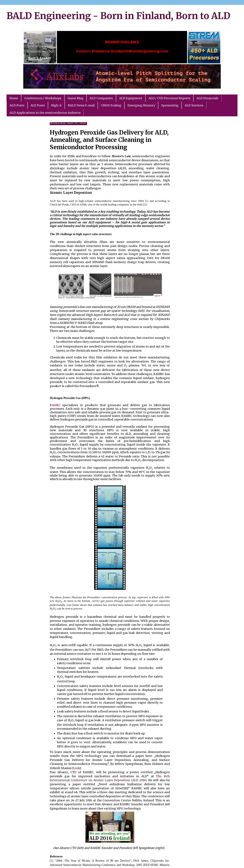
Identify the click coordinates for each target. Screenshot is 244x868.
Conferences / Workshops (43, 98)
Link (77, 768)
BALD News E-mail (81, 105)
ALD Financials (207, 98)
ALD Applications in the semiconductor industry (45, 113)
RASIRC (55, 405)
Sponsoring (170, 105)
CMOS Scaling (111, 105)
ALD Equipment (131, 98)
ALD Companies (101, 98)
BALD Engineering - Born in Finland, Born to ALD (118, 16)
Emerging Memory (141, 105)
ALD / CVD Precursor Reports (169, 98)
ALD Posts (17, 105)
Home (14, 98)
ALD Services (194, 105)
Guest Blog (75, 98)
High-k (56, 105)
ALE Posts (38, 105)
